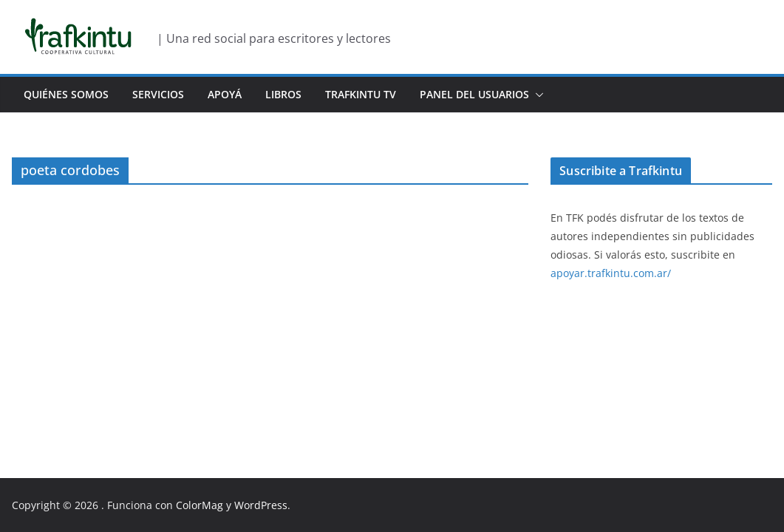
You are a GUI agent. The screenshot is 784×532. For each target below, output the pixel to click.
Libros (283, 94)
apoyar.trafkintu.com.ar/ (611, 273)
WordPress (261, 505)
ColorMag (200, 505)
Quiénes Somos (66, 94)
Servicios (158, 94)
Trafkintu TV (361, 94)
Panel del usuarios (474, 94)
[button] (536, 95)
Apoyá (225, 94)
